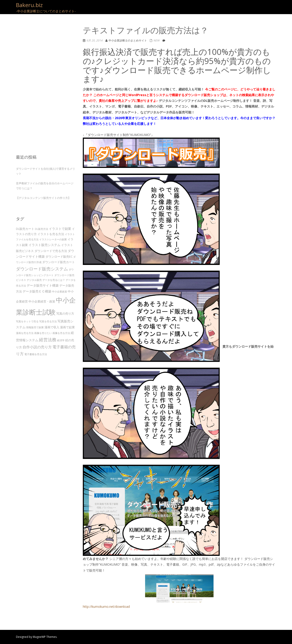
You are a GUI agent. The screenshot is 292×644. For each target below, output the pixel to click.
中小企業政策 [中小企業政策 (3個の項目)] (60, 292)
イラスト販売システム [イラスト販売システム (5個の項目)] (44, 245)
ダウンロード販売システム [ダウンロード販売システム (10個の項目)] (42, 269)
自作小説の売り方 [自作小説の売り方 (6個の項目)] (37, 347)
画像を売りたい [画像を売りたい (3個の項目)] (43, 333)
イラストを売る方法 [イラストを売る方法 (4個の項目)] (51, 234)
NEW (156, 40)
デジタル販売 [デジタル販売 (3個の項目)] (34, 280)
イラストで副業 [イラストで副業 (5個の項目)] (60, 229)
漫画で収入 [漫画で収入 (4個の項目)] (52, 327)
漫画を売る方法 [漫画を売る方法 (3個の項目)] (25, 333)
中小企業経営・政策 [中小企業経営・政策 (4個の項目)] (42, 301)
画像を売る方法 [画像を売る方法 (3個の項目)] (61, 333)
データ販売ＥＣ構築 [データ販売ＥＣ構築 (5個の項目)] (37, 291)
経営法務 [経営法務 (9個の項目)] (48, 340)
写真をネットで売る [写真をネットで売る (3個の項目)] (27, 321)
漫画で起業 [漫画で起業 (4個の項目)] (67, 327)
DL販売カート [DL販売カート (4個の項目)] (25, 229)
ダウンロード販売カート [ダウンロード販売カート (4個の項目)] (59, 262)
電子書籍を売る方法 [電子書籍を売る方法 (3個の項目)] (36, 354)
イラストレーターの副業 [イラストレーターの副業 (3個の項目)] (53, 239)
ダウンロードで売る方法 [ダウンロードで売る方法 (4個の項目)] (51, 251)
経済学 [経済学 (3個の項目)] (61, 340)
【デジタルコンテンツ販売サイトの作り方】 (43, 198)
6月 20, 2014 (94, 40)
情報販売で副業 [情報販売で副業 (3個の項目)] (35, 327)
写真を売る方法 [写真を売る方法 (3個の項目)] (48, 321)
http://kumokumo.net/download (148, 591)
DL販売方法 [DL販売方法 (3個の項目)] (42, 229)
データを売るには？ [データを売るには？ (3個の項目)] (54, 280)
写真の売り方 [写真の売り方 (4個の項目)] (65, 313)
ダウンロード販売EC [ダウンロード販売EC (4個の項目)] (59, 257)
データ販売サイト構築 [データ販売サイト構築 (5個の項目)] (43, 285)
